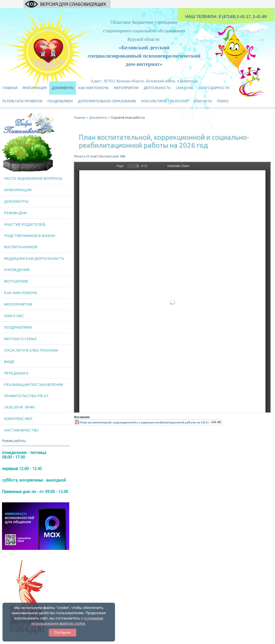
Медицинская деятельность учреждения (34, 264)
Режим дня (15, 213)
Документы (63, 88)
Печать (80, 156)
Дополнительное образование (107, 101)
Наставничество (21, 430)
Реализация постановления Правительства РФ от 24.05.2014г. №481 (33, 396)
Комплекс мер (18, 419)
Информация (34, 88)
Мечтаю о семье (20, 339)
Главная (10, 88)
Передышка (16, 373)
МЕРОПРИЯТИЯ (126, 88)
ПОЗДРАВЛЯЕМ (60, 101)
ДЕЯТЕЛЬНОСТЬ (157, 88)
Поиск (223, 101)
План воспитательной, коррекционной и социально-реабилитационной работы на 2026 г (145, 422)
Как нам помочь (94, 88)
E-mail (92, 156)
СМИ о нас (185, 88)
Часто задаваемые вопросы (33, 178)
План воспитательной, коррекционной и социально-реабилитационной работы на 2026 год (164, 141)
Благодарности (214, 88)
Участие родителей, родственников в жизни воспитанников (29, 236)
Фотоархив (16, 281)
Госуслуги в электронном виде (31, 356)
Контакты (203, 101)
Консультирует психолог (165, 101)
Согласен (62, 632)
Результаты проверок (22, 101)
